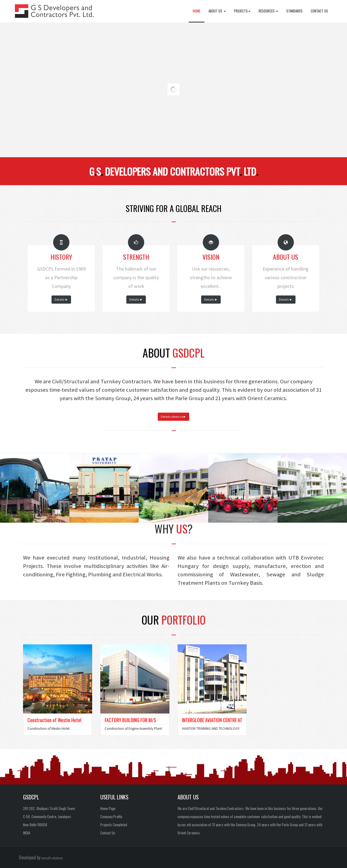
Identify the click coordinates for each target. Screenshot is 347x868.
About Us (217, 11)
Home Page (108, 808)
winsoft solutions (52, 858)
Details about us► (173, 417)
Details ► (61, 299)
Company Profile (111, 816)
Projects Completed (114, 825)
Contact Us (319, 11)
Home (197, 11)
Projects (242, 11)
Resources (268, 11)
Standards (294, 11)
